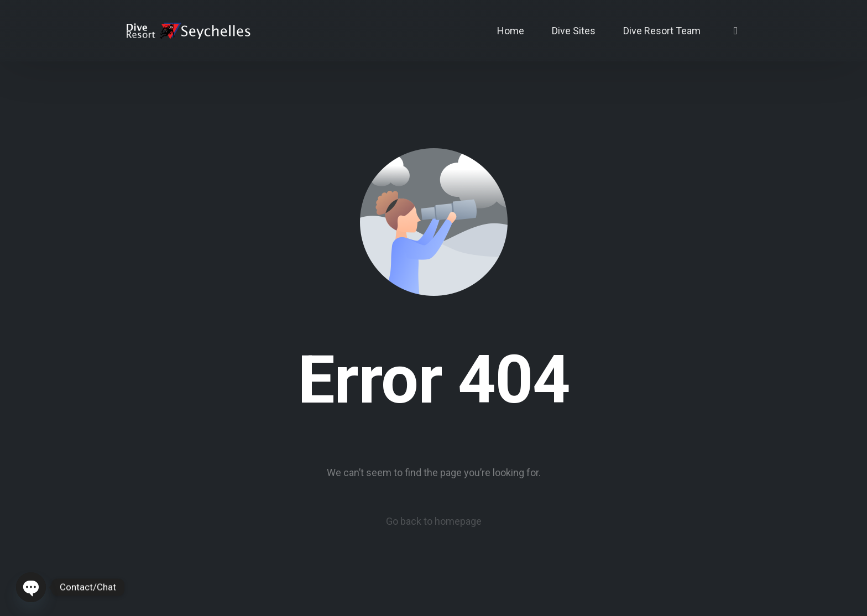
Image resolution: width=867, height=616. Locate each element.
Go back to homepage (434, 521)
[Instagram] (736, 30)
